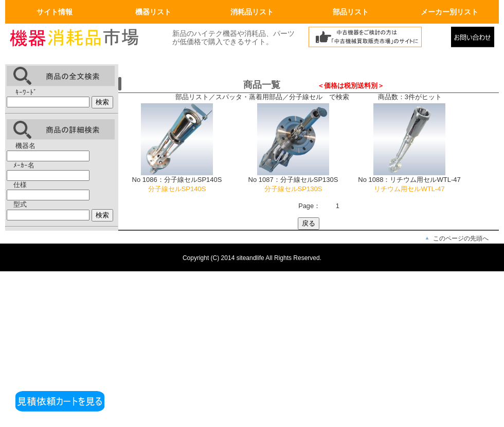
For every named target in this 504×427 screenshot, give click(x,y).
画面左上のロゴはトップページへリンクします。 (82, 40)
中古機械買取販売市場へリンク (377, 40)
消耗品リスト (252, 12)
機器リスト (153, 12)
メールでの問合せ (475, 40)
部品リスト (351, 12)
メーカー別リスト (449, 12)
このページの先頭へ (461, 238)
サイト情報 (55, 12)
